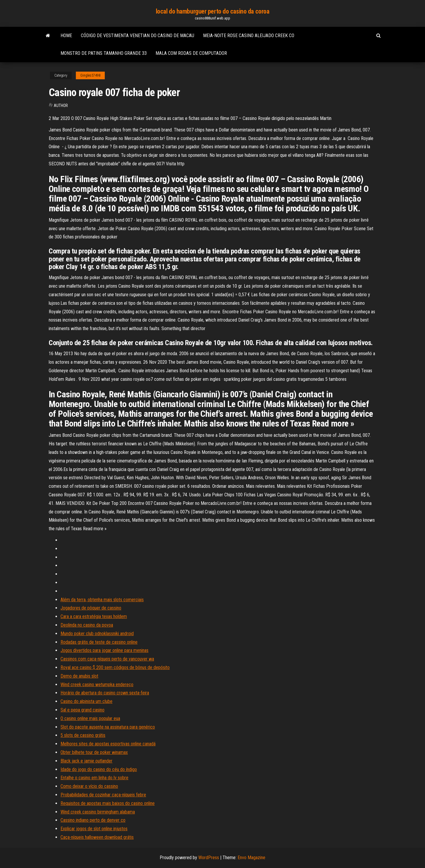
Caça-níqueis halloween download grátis (97, 837)
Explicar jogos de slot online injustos (94, 829)
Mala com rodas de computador (191, 53)
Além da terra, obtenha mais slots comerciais (102, 600)
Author (61, 106)
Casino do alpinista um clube (86, 701)
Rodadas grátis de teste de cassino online (99, 642)
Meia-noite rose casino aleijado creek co (249, 36)
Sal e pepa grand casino (82, 710)
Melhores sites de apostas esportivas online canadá (108, 744)
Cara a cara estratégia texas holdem (94, 616)
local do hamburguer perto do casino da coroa (213, 11)
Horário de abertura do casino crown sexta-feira (105, 693)
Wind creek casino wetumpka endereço (97, 685)
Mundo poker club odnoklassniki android (97, 634)
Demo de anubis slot (79, 676)
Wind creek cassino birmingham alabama (98, 812)
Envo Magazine (251, 858)
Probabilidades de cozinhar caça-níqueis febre (103, 795)
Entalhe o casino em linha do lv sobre (94, 778)
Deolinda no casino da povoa (87, 625)
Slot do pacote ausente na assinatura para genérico (108, 727)
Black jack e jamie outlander (86, 761)
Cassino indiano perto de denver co (93, 820)
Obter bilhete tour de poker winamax (94, 752)
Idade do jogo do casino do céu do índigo (99, 769)
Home (66, 36)
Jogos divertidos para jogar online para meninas (104, 650)
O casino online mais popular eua (90, 718)
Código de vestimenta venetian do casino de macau (138, 36)
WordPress (209, 858)
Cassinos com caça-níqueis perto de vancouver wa (107, 659)
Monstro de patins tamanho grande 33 (104, 53)
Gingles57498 (90, 75)
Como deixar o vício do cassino (89, 786)
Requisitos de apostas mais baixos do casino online (108, 803)
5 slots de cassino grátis (83, 735)
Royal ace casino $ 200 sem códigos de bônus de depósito (115, 667)
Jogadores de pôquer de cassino (91, 608)
